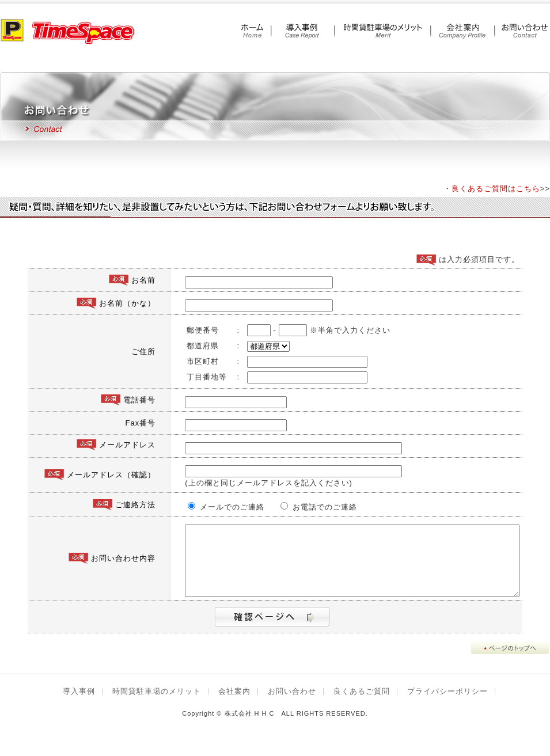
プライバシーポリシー (447, 705)
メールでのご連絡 (202, 507)
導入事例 (79, 705)
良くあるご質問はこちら (496, 189)
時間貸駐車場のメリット (157, 705)
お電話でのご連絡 (287, 507)
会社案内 (234, 705)
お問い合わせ (292, 705)
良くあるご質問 (362, 705)
